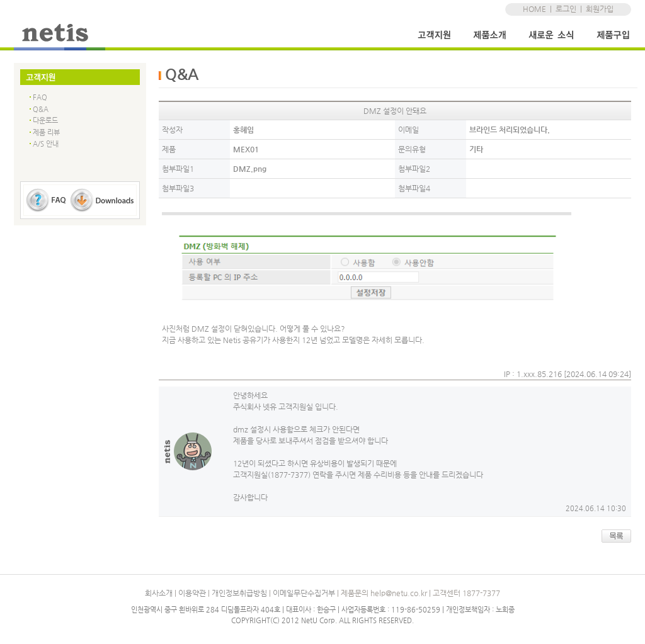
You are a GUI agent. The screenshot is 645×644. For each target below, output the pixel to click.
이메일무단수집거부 (304, 593)
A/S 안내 (46, 144)
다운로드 (45, 121)
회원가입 (600, 9)
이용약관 (192, 593)
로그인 (566, 9)
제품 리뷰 (46, 133)
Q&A (41, 109)
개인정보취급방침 (239, 593)
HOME (534, 9)
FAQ (40, 97)
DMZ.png (250, 169)
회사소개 (159, 593)
